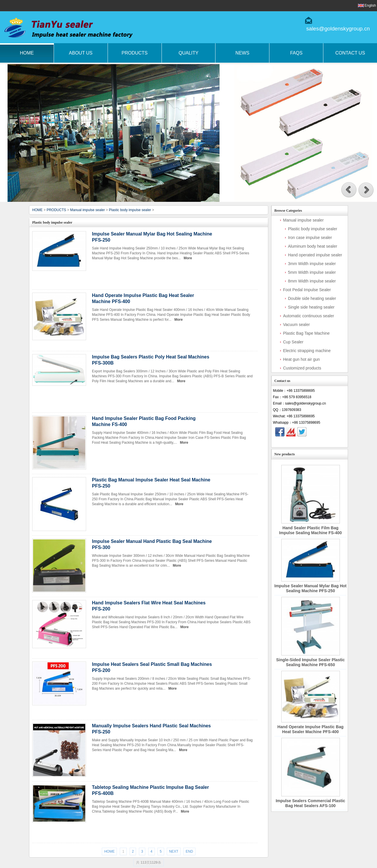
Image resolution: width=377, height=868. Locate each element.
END (189, 851)
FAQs (296, 53)
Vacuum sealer (296, 325)
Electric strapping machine (307, 351)
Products (135, 53)
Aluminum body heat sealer (313, 246)
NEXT (174, 851)
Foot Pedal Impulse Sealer (307, 290)
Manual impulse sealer (88, 210)
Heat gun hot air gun (301, 359)
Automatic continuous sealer (309, 316)
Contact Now (310, 442)
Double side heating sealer (312, 298)
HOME (37, 210)
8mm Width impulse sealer (312, 281)
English (370, 6)
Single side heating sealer (311, 307)
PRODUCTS (56, 210)
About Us (81, 53)
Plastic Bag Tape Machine (306, 333)
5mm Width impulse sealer (312, 272)
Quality (188, 53)
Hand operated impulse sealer (315, 255)
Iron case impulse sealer (310, 238)
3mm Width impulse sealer (312, 264)
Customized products (302, 368)
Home (27, 53)
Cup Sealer (293, 342)
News (242, 53)
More (188, 258)
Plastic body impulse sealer (130, 210)
